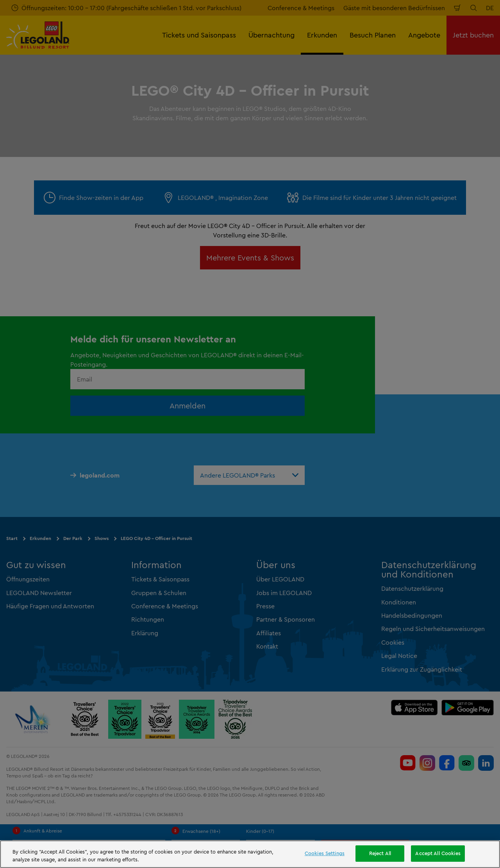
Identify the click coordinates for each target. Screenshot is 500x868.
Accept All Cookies (438, 853)
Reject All (380, 853)
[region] (250, 854)
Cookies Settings (325, 853)
